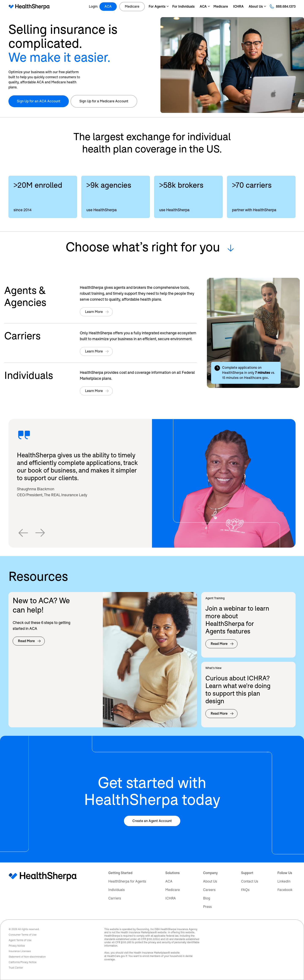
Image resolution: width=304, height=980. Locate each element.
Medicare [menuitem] (173, 890)
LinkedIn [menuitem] (284, 881)
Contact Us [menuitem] (250, 881)
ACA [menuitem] (169, 881)
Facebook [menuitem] (285, 890)
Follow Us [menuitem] (285, 873)
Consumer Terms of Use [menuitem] (23, 935)
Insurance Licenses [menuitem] (20, 951)
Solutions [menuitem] (172, 873)
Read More (30, 641)
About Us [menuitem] (210, 881)
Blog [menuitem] (207, 898)
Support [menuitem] (247, 873)
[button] (23, 533)
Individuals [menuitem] (117, 890)
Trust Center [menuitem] (16, 968)
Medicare (132, 6)
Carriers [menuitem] (115, 898)
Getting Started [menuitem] (120, 873)
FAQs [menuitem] (245, 890)
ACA (108, 6)
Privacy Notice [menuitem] (17, 946)
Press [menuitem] (207, 907)
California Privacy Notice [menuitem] (23, 962)
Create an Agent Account (152, 821)
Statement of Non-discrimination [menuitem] (27, 957)
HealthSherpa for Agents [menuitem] (127, 881)
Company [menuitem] (210, 873)
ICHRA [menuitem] (171, 898)
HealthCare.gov (116, 956)
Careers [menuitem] (209, 890)
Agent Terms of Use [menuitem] (20, 940)
